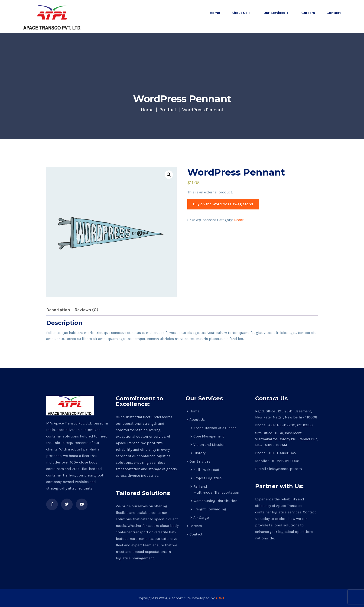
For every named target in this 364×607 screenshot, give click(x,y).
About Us (239, 13)
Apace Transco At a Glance (215, 428)
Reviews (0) (86, 310)
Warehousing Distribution (215, 501)
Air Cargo (201, 517)
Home (215, 13)
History (199, 453)
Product (168, 110)
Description (58, 310)
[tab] (58, 310)
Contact (334, 13)
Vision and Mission (209, 445)
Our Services (274, 13)
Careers (308, 13)
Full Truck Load (206, 470)
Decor (239, 220)
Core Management (209, 436)
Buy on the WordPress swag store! (223, 204)
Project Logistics (208, 478)
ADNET (221, 598)
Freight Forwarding (210, 509)
